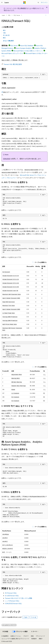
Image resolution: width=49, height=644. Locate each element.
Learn (3, 15)
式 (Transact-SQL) (11, 593)
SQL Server (17, 15)
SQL (9, 15)
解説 (4, 38)
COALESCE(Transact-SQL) (13, 603)
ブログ (25, 636)
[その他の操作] (46, 15)
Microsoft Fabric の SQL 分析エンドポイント (28, 51)
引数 (4, 33)
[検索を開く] (38, 3)
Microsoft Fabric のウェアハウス (12, 53)
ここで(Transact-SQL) (12, 601)
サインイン (44, 2)
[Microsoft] (25, 3)
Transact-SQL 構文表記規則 (13, 64)
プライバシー (40, 636)
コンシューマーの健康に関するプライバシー (15, 639)
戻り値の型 (6, 35)
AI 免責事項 (5, 636)
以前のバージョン (16, 636)
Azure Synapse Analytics (24, 48)
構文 (4, 30)
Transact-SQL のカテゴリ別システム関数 (19, 598)
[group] (24, 249)
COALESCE (7, 159)
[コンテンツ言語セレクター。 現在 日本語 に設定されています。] (5, 632)
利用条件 (34, 639)
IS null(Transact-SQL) (12, 596)
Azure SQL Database (27, 45)
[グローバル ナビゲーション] (2, 3)
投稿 (32, 636)
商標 (40, 639)
